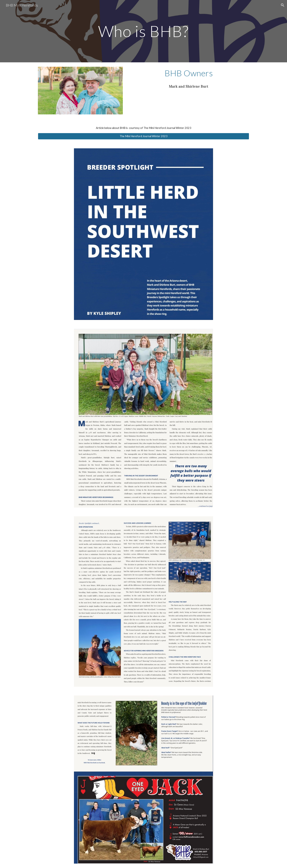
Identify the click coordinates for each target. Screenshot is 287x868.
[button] (283, 5)
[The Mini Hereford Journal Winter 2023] (143, 136)
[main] (143, 31)
